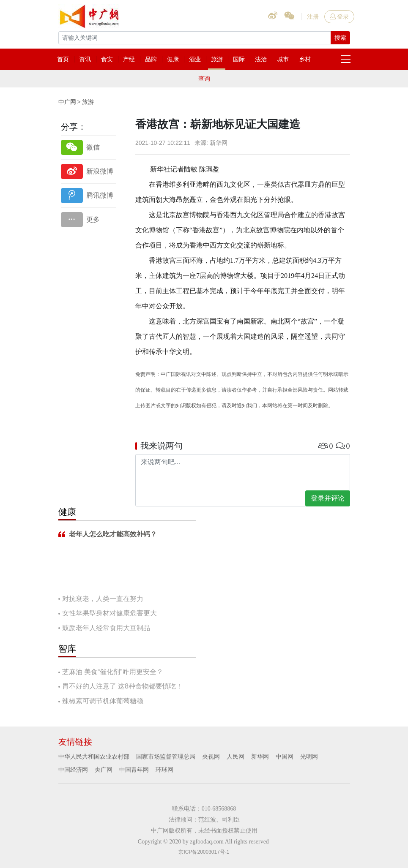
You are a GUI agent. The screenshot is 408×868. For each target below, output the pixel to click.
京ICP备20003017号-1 (204, 852)
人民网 (235, 756)
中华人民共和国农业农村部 (94, 756)
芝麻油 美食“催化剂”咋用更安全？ (113, 672)
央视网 (211, 756)
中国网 (285, 756)
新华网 (260, 756)
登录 (339, 16)
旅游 (88, 102)
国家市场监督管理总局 (166, 756)
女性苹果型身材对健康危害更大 (110, 613)
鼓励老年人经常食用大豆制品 (106, 628)
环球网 (164, 770)
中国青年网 (134, 770)
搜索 (340, 38)
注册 (313, 16)
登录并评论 (328, 498)
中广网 (67, 102)
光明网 (309, 756)
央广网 (104, 770)
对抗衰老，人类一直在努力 (103, 599)
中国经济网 (73, 770)
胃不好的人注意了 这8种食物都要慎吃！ (122, 686)
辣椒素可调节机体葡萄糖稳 (103, 701)
